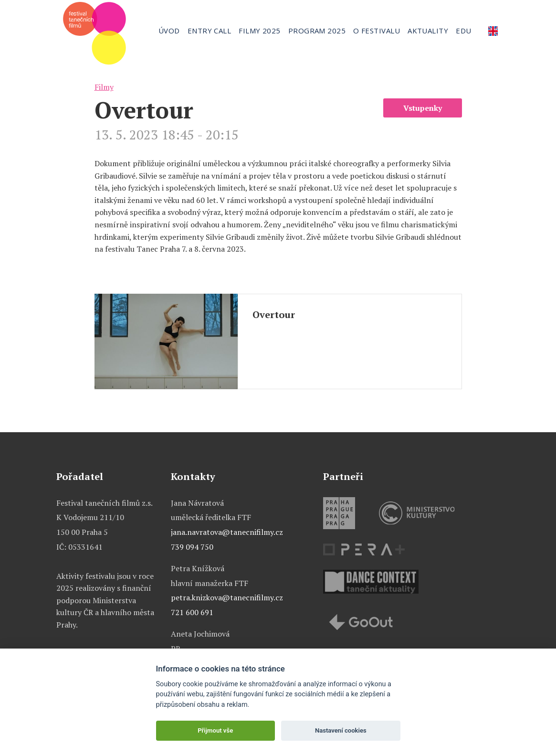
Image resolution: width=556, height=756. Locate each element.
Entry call (210, 31)
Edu (463, 31)
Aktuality (428, 31)
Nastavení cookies (341, 730)
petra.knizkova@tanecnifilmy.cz (227, 597)
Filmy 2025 (260, 31)
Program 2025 (317, 31)
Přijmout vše (215, 730)
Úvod (169, 31)
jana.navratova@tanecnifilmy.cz (227, 532)
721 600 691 (192, 612)
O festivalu (377, 31)
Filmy (104, 87)
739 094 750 (192, 547)
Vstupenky (423, 108)
